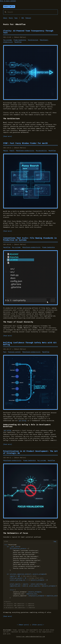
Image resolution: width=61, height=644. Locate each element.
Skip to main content (8, 1)
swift (12, 151)
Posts (11, 18)
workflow (18, 42)
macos (6, 151)
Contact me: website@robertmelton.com (30, 637)
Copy (55, 541)
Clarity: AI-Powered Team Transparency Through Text (28, 32)
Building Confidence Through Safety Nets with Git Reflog (30, 344)
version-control (15, 352)
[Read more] (8, 136)
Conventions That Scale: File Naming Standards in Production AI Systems (30, 239)
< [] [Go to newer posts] (23, 625)
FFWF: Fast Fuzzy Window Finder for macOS (25, 143)
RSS (23, 18)
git (5, 352)
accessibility (42, 151)
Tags (16, 18)
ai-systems (8, 40)
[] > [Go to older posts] (38, 625)
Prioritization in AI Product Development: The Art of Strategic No (30, 452)
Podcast (28, 18)
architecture (33, 40)
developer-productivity (25, 151)
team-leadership (20, 40)
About (5, 18)
